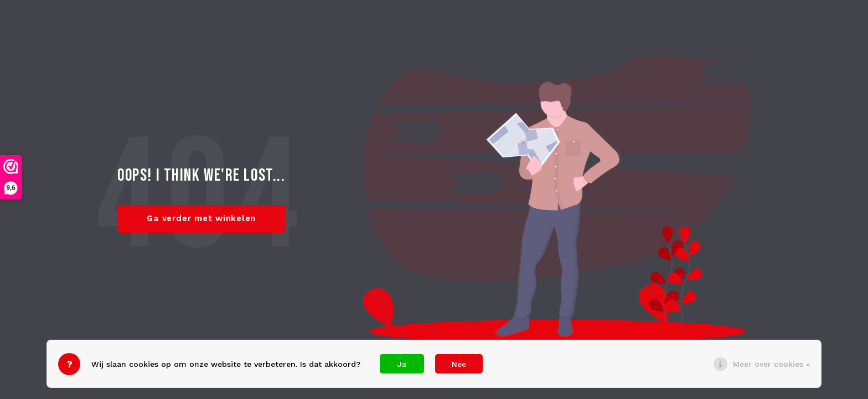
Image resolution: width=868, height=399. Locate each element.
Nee (459, 364)
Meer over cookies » (771, 364)
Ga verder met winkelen (201, 218)
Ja (402, 364)
